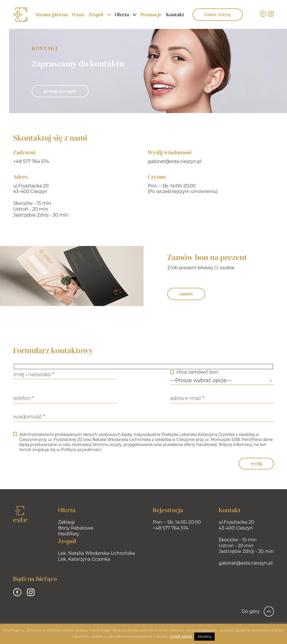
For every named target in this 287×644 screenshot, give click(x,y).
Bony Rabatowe (76, 528)
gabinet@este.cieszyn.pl (173, 161)
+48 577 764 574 (31, 161)
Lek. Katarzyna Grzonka (84, 559)
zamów (193, 294)
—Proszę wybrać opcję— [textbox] (207, 380)
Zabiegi (66, 522)
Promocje (151, 14)
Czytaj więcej (181, 636)
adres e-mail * (194, 398)
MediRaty (69, 534)
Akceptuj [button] (204, 636)
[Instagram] (271, 14)
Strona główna (52, 14)
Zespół (96, 14)
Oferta (122, 14)
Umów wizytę (218, 14)
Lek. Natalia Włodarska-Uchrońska (96, 553)
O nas (78, 14)
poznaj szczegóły (60, 91)
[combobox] (228, 381)
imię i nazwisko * (27, 374)
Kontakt (175, 14)
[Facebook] (263, 14)
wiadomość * (23, 417)
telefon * (17, 398)
